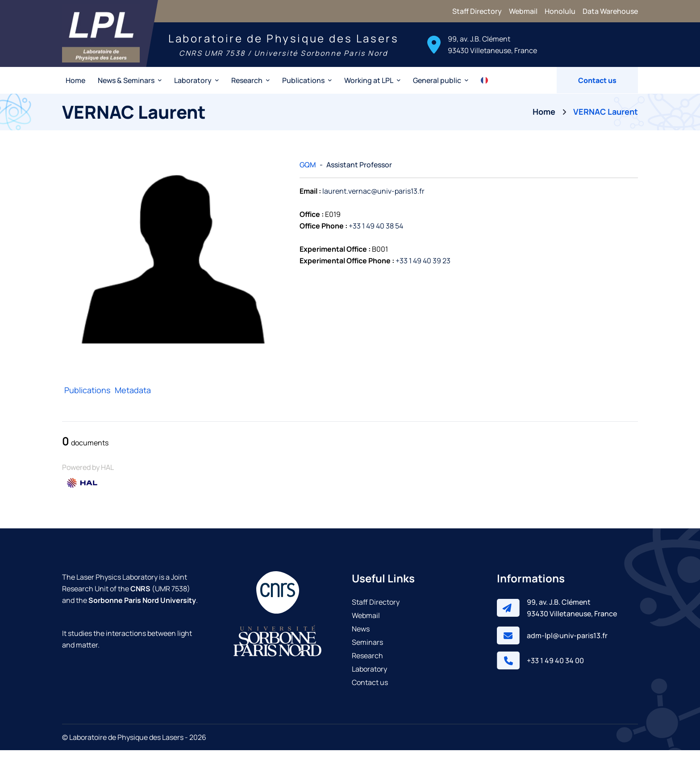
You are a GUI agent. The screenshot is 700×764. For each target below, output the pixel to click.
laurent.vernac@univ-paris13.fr (373, 205)
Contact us (597, 94)
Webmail (523, 11)
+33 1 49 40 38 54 (376, 240)
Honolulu (560, 11)
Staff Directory (477, 11)
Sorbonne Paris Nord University (142, 614)
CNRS (140, 602)
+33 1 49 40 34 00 (555, 674)
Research (367, 669)
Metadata (133, 404)
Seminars (367, 656)
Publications (87, 404)
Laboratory (369, 683)
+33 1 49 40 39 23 (423, 275)
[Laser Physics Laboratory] (116, 41)
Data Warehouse (610, 11)
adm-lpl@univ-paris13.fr (567, 649)
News (361, 643)
